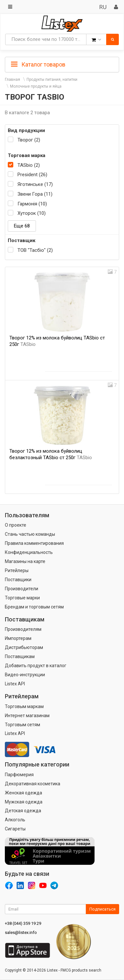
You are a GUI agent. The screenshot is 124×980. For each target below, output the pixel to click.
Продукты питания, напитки (52, 80)
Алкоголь (15, 820)
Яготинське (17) (35, 184)
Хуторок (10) (32, 213)
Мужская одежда (24, 802)
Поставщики (18, 580)
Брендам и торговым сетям (34, 607)
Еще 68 (22, 226)
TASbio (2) (29, 165)
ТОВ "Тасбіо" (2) (35, 250)
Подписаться (102, 909)
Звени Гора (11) (35, 194)
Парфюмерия (19, 775)
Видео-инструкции (25, 675)
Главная (12, 80)
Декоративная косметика (33, 784)
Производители (22, 589)
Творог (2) (29, 140)
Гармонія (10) (32, 204)
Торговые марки (22, 598)
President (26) (32, 175)
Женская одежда (23, 793)
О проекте (16, 525)
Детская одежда (23, 811)
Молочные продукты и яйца (36, 86)
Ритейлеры (17, 570)
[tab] (62, 64)
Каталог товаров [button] (38, 65)
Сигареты (15, 829)
